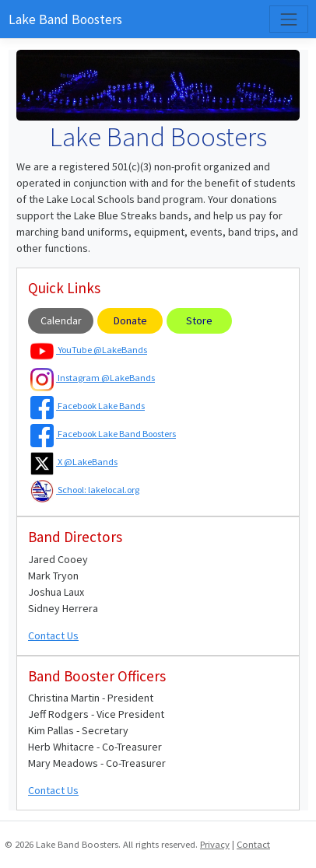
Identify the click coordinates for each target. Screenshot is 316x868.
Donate (130, 320)
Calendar (61, 320)
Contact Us (53, 635)
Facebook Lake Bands (88, 406)
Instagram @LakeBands (93, 378)
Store (199, 320)
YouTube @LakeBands (89, 350)
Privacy (215, 844)
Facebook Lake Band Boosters (103, 434)
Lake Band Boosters (65, 19)
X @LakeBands (74, 462)
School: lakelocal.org (85, 490)
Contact (253, 844)
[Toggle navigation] (288, 19)
